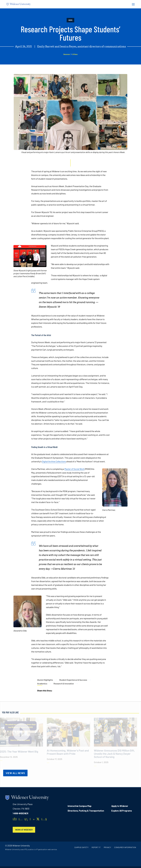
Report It (96, 847)
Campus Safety (81, 847)
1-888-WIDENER (20, 813)
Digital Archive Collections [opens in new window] (54, 461)
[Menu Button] (132, 4)
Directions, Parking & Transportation (86, 811)
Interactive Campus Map (80, 806)
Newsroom (67, 54)
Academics (42, 684)
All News (75, 54)
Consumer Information (125, 847)
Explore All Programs (122, 811)
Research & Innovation (64, 684)
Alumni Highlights (45, 680)
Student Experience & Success (73, 680)
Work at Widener (24, 830)
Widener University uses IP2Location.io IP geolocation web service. (31, 849)
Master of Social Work (74, 469)
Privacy (107, 847)
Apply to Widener (120, 806)
